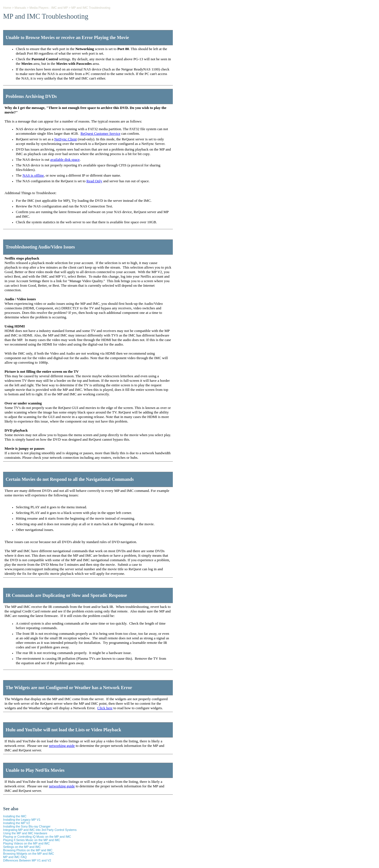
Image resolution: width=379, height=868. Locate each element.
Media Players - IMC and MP (49, 8)
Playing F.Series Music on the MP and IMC (32, 840)
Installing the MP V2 (17, 823)
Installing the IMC (15, 816)
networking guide (62, 746)
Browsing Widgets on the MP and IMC (29, 854)
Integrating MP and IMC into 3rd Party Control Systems (40, 830)
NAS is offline (33, 175)
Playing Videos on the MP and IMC (26, 843)
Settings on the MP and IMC (22, 847)
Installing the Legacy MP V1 (22, 820)
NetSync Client (66, 139)
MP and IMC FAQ (15, 857)
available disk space (65, 159)
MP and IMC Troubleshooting (91, 8)
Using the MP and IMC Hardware (25, 833)
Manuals (20, 8)
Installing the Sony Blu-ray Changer (27, 826)
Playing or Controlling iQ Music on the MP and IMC (37, 837)
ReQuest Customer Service (101, 133)
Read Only (94, 181)
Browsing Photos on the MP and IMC (28, 850)
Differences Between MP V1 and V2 (27, 860)
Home (7, 8)
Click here (105, 708)
